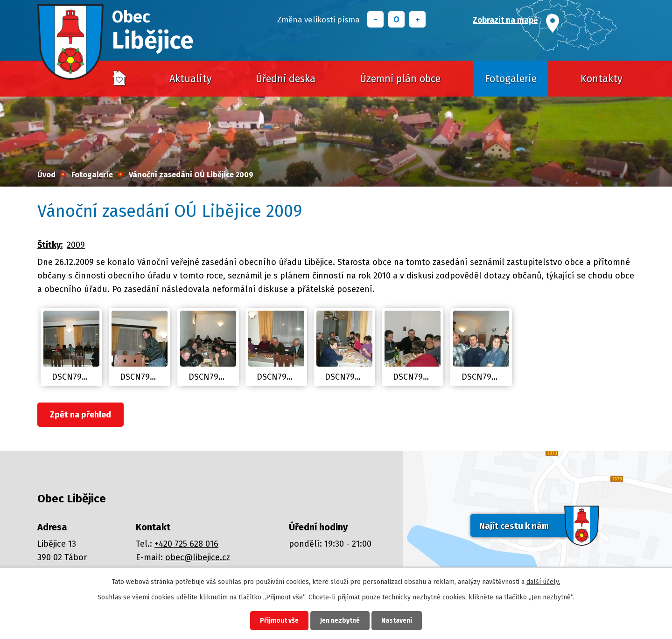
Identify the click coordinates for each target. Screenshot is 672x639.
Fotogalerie (511, 79)
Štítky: (50, 245)
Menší (375, 19)
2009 (76, 245)
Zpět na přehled (80, 415)
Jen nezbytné (340, 621)
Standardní (396, 19)
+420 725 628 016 (186, 544)
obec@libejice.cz (198, 557)
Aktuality (191, 79)
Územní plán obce (400, 79)
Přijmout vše (279, 621)
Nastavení (397, 621)
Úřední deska (286, 79)
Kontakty (602, 79)
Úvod (119, 79)
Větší (417, 19)
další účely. (543, 582)
